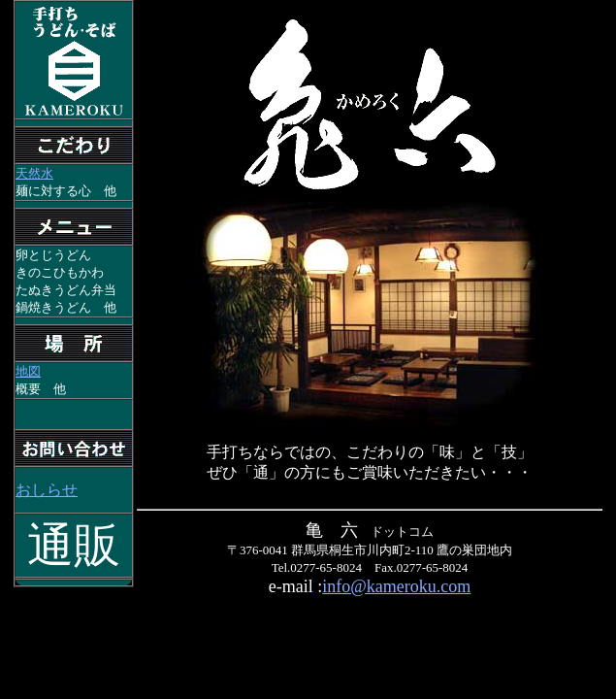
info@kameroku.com (396, 586)
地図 (28, 371)
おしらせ (47, 490)
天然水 (34, 173)
